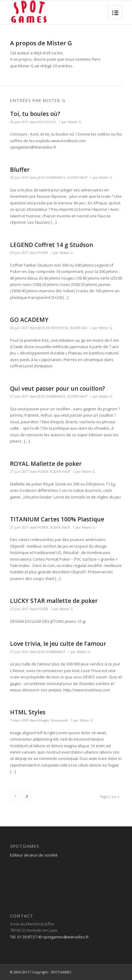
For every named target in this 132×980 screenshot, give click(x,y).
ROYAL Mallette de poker (46, 464)
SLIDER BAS (79, 328)
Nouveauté (59, 720)
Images (43, 720)
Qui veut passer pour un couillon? (58, 389)
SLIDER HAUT (77, 178)
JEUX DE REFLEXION (53, 328)
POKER (43, 253)
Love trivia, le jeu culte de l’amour (58, 644)
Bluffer (20, 170)
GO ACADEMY (29, 320)
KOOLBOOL (47, 122)
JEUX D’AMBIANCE (52, 178)
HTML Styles (28, 712)
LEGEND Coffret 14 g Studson (51, 245)
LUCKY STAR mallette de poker (54, 601)
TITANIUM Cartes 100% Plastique (57, 519)
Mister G (74, 122)
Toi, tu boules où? (35, 114)
